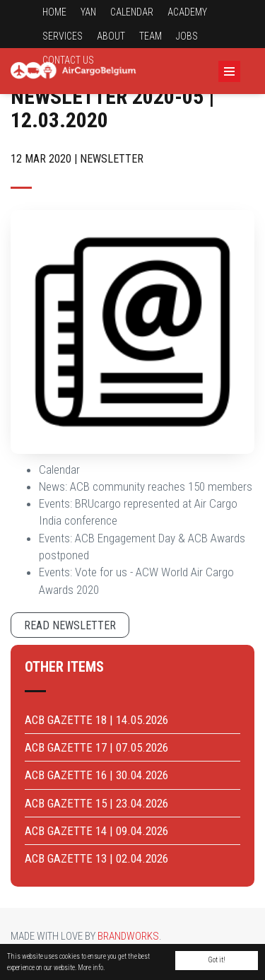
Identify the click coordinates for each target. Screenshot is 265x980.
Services (63, 36)
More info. (91, 968)
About (111, 36)
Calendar (132, 12)
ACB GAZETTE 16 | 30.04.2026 (96, 775)
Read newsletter (70, 625)
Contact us (68, 60)
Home (54, 12)
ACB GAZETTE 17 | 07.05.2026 (96, 747)
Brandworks (128, 936)
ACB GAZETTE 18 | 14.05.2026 (96, 720)
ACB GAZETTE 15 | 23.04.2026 (96, 803)
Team (151, 36)
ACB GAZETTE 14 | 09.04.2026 (96, 831)
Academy (187, 12)
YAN (88, 12)
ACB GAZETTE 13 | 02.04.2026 (96, 858)
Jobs (187, 36)
